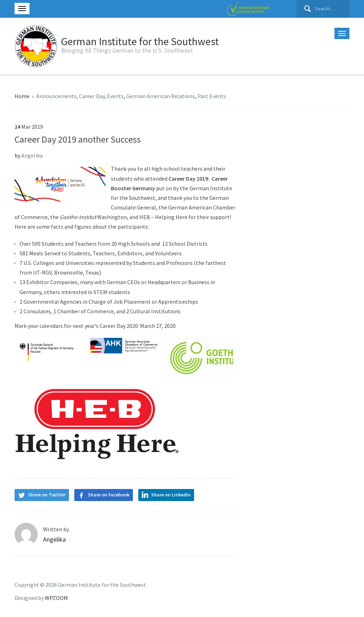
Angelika (32, 155)
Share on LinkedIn (171, 495)
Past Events (212, 96)
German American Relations (160, 96)
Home (22, 96)
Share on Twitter (47, 495)
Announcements (56, 96)
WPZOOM (56, 598)
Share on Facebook (109, 495)
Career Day (92, 96)
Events (115, 96)
